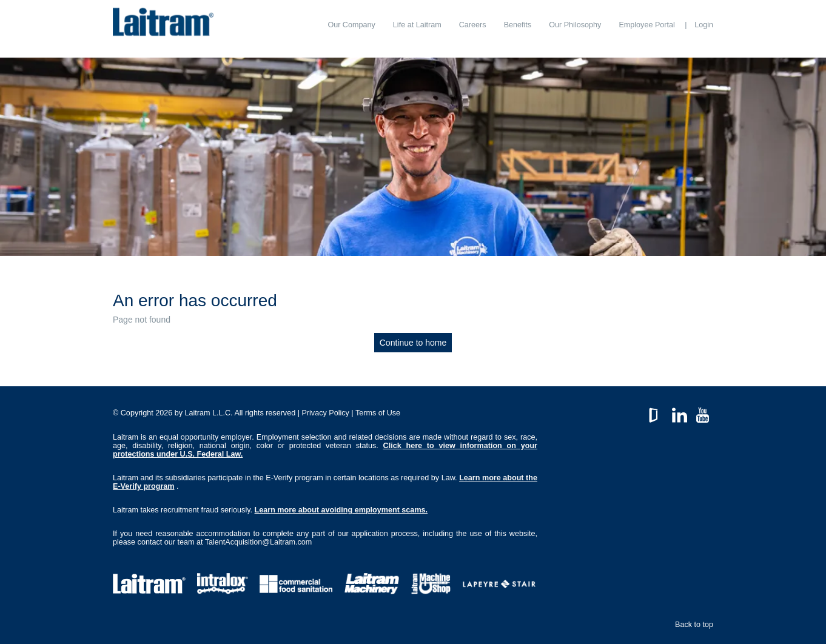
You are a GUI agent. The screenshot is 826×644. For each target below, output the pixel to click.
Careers (473, 25)
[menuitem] (351, 25)
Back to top (694, 625)
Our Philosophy (575, 25)
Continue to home (413, 343)
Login (704, 25)
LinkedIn (680, 412)
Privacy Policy (325, 413)
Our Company (351, 25)
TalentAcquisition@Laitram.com (259, 542)
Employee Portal (646, 25)
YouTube (703, 412)
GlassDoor (656, 412)
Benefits (518, 25)
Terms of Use (378, 413)
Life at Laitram (417, 25)
